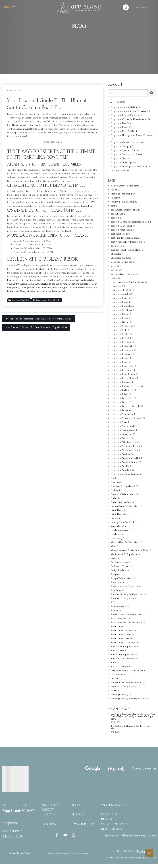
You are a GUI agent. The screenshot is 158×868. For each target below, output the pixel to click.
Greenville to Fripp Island (123, 494)
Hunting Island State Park (123, 522)
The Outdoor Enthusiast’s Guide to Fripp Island (131, 727)
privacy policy (24, 853)
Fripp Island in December (123, 346)
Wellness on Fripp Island (123, 687)
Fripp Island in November (123, 366)
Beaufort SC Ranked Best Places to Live (130, 222)
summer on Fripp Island (122, 655)
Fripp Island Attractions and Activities (128, 111)
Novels (114, 558)
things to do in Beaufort (123, 659)
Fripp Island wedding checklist (125, 458)
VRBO (114, 679)
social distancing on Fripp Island (127, 623)
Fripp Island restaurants (122, 410)
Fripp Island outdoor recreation (126, 386)
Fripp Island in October (122, 370)
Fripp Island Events (120, 127)
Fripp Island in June (120, 358)
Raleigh (114, 574)
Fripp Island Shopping (121, 146)
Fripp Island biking (119, 302)
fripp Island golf (119, 330)
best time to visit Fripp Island (125, 238)
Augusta (115, 198)
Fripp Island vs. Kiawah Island (125, 450)
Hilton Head (116, 510)
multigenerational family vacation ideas (130, 550)
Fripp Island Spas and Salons (125, 150)
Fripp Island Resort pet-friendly (125, 406)
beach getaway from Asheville (126, 210)
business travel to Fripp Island (126, 250)
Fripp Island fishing (120, 322)
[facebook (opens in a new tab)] (57, 835)
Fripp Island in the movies (123, 378)
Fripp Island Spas (119, 422)
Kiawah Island (117, 526)
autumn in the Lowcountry (124, 202)
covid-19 (115, 266)
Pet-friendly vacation (121, 566)
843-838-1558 (12, 836)
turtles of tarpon (119, 667)
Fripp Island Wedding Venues (125, 462)
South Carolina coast (121, 635)
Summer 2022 (117, 651)
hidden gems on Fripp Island (125, 506)
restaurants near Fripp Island (125, 587)
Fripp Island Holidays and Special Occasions (132, 135)
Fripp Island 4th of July (122, 290)
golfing (114, 490)
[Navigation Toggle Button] (10, 7)
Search (113, 93)
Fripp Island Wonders (121, 470)
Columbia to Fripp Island (123, 262)
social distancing (119, 619)
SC (112, 603)
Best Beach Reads (119, 234)
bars (113, 206)
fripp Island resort (120, 402)
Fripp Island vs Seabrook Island (126, 446)
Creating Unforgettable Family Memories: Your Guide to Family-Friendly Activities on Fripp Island (133, 716)
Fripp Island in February (122, 350)
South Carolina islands (122, 639)
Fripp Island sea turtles (122, 414)
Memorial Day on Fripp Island (125, 542)
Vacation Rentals (109, 817)
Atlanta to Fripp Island (121, 194)
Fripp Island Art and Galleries (125, 107)
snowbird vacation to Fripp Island (127, 615)
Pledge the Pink (118, 570)
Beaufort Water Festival (122, 230)
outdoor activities (120, 562)
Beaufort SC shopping (121, 226)
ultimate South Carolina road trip (47, 300)
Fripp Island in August (121, 342)
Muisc (114, 546)
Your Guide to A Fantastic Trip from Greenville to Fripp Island (36, 327)
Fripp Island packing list (122, 390)
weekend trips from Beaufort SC (127, 683)
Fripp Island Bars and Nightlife (125, 115)
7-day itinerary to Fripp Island (125, 186)
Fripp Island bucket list (122, 306)
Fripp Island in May (120, 362)
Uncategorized (118, 171)
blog (76, 805)
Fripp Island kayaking (121, 382)
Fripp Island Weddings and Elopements (129, 167)
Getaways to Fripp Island (123, 486)
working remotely (120, 695)
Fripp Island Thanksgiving (123, 430)
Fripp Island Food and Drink (124, 131)
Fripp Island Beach (119, 298)
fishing (114, 278)
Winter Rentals (114, 805)
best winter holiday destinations (127, 242)
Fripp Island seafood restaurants (126, 418)
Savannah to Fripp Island (123, 599)
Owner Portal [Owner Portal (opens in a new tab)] (84, 824)
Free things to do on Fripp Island (127, 282)
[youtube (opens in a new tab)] (65, 835)
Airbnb (114, 190)
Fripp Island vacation (121, 438)
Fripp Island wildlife (120, 466)
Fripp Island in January (121, 354)
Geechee (115, 482)
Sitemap (78, 814)
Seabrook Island (119, 607)
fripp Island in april (120, 338)
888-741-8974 (12, 831)
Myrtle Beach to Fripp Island (124, 554)
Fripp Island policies (120, 394)
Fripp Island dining (120, 314)
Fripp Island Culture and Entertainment (129, 119)
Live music (116, 534)
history (114, 518)
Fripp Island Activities (121, 294)
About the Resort (51, 807)
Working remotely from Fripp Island (128, 699)
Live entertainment (120, 530)
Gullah (114, 498)
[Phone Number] (126, 7)
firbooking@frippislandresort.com (130, 835)
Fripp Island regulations (122, 398)
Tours (114, 663)
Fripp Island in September (123, 374)
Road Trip (115, 591)
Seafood (115, 611)
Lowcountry (117, 538)
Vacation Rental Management (115, 826)
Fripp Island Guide (119, 334)
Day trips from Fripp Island (124, 274)
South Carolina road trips (123, 643)
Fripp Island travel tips (122, 434)
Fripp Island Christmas (121, 310)
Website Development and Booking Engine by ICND (131, 858)
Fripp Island (116, 286)
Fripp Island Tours (119, 159)
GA (112, 478)
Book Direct (116, 246)
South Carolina (118, 627)
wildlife (114, 691)
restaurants (116, 582)
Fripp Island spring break (123, 426)
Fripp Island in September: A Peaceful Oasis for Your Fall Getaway (38, 319)
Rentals (49, 814)
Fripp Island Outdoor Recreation (126, 142)
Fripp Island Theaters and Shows (127, 155)
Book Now (142, 7)
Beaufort (115, 218)
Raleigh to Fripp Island (122, 578)
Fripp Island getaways (121, 326)
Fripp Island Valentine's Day (124, 442)
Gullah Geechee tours (122, 502)
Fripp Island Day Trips (121, 123)
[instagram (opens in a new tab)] (73, 835)
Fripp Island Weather (120, 454)
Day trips (115, 270)
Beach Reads (117, 214)
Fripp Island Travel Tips (19, 300)
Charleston (116, 254)
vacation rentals (118, 675)
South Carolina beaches (122, 631)
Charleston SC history (122, 258)
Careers (49, 824)
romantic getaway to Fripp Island (127, 595)
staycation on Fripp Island (123, 647)
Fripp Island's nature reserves (125, 474)
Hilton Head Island (120, 514)
